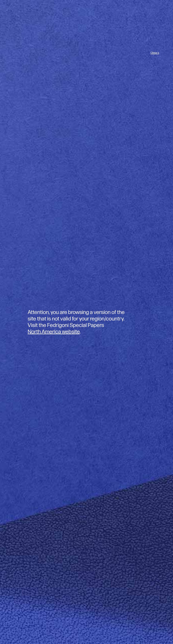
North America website (54, 332)
